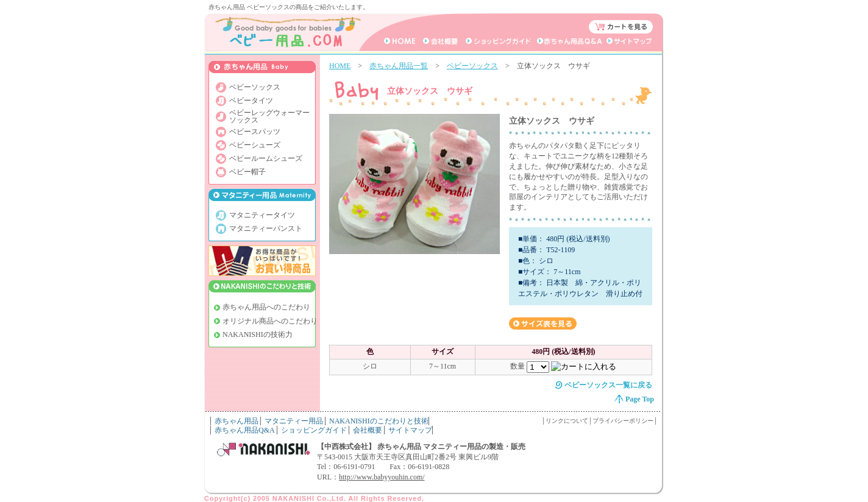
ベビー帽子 (247, 172)
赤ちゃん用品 (237, 421)
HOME (340, 66)
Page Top (640, 399)
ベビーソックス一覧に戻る (608, 385)
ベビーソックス (472, 66)
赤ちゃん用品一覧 (399, 66)
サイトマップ (410, 430)
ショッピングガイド (314, 430)
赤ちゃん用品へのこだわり (266, 307)
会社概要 (368, 430)
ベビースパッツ (255, 132)
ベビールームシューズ (266, 158)
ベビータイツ (251, 101)
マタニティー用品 (294, 421)
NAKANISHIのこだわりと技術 (379, 421)
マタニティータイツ (262, 215)
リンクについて (567, 421)
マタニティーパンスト (266, 228)
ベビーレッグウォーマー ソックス (269, 116)
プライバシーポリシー (623, 421)
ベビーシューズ (255, 145)
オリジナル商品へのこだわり (270, 321)
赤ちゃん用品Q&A (245, 430)
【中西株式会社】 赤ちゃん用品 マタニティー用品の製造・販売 (421, 447)
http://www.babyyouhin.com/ (382, 477)
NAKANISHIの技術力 (258, 334)
